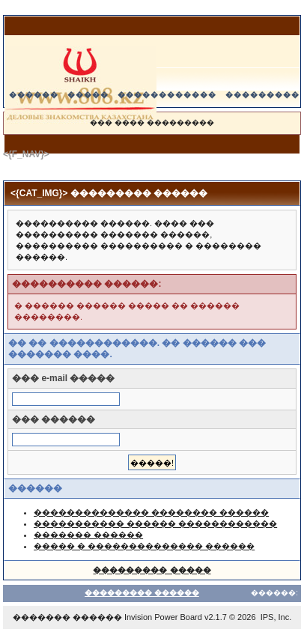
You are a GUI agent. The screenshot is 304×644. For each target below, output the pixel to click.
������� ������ (88, 535)
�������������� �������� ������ (151, 512)
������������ (167, 95)
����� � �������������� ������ (144, 546)
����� (88, 95)
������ (34, 95)
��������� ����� (152, 570)
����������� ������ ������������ (155, 523)
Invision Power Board (163, 617)
